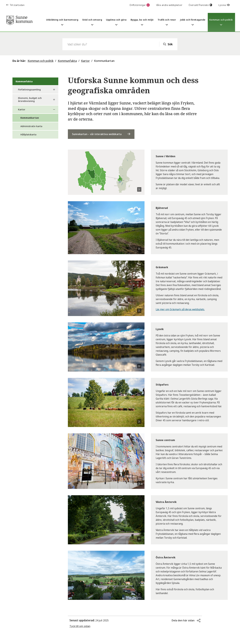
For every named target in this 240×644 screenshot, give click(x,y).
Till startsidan (15, 5)
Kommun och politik (41, 61)
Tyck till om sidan (80, 626)
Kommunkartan (104, 61)
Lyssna (224, 5)
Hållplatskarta (28, 134)
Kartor (85, 61)
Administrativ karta (31, 126)
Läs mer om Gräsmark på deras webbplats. (180, 309)
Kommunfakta (67, 61)
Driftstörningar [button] (140, 5)
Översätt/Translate (200, 5)
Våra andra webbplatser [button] (169, 5)
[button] (186, 620)
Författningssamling (29, 89)
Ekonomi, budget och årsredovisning (30, 99)
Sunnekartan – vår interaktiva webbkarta (97, 134)
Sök (170, 44)
